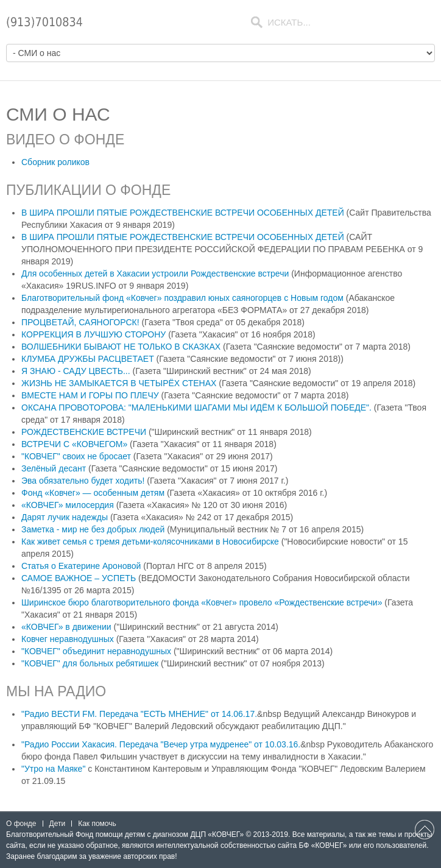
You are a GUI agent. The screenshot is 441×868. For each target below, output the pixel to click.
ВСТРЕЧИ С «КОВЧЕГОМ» (74, 444)
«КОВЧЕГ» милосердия (68, 505)
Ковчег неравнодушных (68, 639)
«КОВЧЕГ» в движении (66, 627)
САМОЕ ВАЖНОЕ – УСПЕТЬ (79, 578)
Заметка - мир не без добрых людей (93, 529)
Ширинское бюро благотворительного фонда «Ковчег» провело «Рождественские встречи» (202, 602)
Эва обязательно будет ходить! (83, 481)
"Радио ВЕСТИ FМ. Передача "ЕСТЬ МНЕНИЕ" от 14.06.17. (139, 714)
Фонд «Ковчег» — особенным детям (93, 493)
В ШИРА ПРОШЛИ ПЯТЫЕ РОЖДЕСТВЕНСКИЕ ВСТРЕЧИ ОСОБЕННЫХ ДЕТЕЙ (184, 213)
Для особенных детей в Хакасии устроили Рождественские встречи (156, 273)
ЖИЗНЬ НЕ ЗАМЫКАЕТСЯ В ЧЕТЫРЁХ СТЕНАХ (120, 383)
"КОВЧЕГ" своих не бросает (76, 456)
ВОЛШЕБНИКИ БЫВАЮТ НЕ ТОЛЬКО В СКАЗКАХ (122, 347)
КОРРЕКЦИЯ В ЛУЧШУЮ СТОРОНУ (95, 334)
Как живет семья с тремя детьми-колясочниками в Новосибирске (150, 542)
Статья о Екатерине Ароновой (81, 566)
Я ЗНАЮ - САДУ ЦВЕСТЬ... (77, 371)
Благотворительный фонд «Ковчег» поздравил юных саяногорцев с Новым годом (184, 298)
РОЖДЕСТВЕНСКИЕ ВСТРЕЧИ (84, 432)
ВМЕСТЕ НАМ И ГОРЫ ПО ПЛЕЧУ (91, 395)
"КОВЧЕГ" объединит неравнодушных (96, 651)
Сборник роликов (55, 162)
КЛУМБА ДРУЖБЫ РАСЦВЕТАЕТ (89, 359)
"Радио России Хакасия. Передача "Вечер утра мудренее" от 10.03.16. (161, 744)
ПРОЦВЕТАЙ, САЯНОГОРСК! (81, 322)
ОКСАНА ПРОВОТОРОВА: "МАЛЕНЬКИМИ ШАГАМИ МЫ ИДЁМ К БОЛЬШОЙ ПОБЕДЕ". (198, 408)
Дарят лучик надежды (65, 517)
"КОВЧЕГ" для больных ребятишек (90, 663)
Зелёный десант (54, 468)
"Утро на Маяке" (53, 769)
